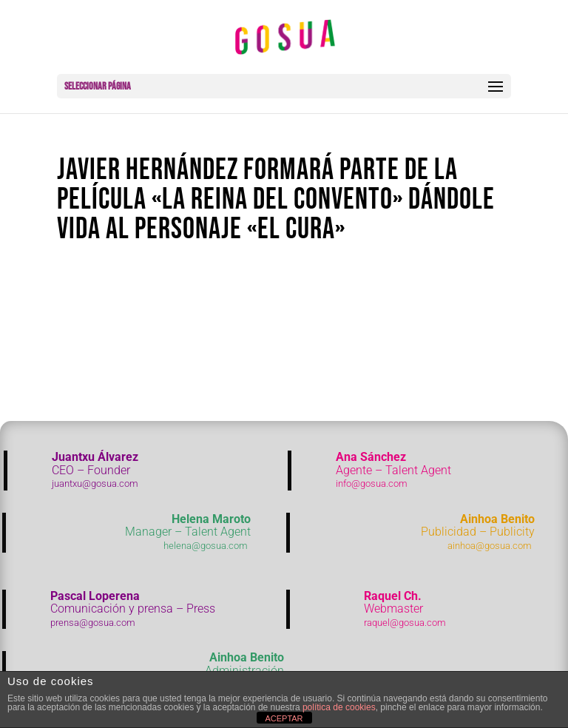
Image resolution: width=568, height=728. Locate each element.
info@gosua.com (372, 483)
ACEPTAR (284, 718)
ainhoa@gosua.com (490, 546)
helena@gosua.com (206, 546)
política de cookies (339, 707)
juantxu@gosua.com (95, 483)
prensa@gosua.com (93, 623)
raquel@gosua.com (405, 623)
